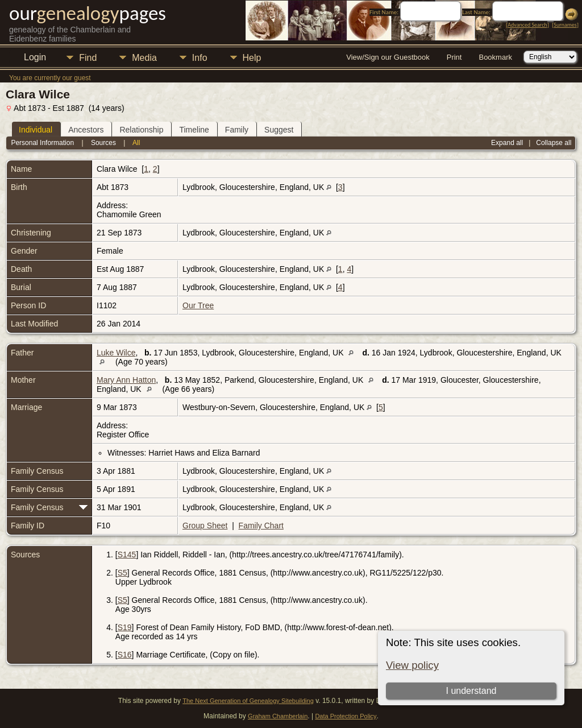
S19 (125, 627)
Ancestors (86, 130)
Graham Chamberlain (278, 716)
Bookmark (495, 57)
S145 (127, 555)
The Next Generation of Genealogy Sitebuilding (248, 701)
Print (454, 57)
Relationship (141, 130)
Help (252, 58)
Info (200, 58)
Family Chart (261, 526)
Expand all (507, 143)
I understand (471, 691)
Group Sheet (205, 526)
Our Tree (198, 305)
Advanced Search (527, 25)
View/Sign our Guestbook (388, 57)
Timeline (194, 130)
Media (144, 58)
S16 (125, 655)
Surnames (565, 25)
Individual (36, 130)
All (136, 143)
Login (35, 57)
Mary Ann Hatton (126, 380)
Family (237, 130)
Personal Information (42, 143)
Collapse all (554, 143)
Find (88, 58)
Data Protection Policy (346, 716)
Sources (103, 143)
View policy (412, 665)
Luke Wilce (116, 353)
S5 (122, 573)
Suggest (279, 130)
